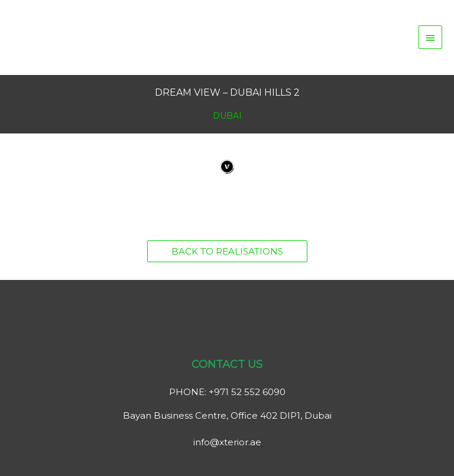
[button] (227, 251)
